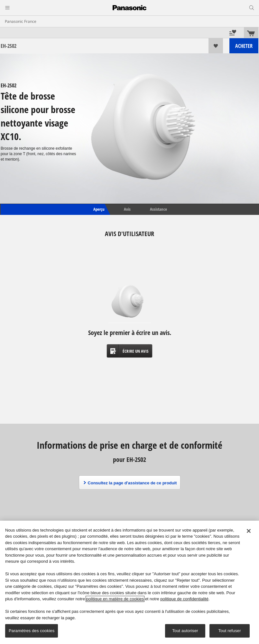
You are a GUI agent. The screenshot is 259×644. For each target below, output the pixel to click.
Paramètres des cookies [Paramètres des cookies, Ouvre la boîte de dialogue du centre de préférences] (32, 631)
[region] (129, 582)
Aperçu (98, 209)
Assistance (158, 209)
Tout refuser (229, 631)
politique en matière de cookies (115, 599)
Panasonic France (21, 21)
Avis (127, 209)
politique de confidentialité (184, 599)
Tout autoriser (185, 631)
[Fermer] (249, 531)
